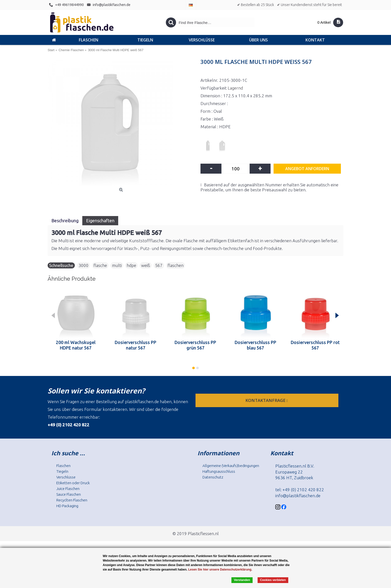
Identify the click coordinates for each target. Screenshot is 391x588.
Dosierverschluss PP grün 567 (195, 345)
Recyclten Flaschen (72, 500)
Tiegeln (62, 471)
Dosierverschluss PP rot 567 (315, 345)
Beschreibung (65, 221)
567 (159, 265)
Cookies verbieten (273, 580)
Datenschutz (213, 477)
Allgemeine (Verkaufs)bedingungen (231, 466)
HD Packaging (67, 506)
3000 (84, 265)
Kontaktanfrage (267, 400)
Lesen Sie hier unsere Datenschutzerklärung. (220, 570)
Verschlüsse (66, 477)
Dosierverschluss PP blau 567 (255, 345)
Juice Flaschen (68, 489)
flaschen (176, 265)
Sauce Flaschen (69, 494)
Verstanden (242, 580)
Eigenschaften (100, 221)
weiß (146, 265)
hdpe (131, 265)
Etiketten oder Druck (73, 483)
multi (117, 265)
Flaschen (63, 466)
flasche (100, 265)
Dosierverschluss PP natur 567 (136, 345)
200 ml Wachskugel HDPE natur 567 (76, 345)
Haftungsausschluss (219, 471)
